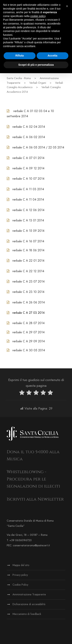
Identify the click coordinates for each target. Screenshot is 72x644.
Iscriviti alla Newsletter (35, 499)
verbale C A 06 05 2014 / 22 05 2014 (38, 147)
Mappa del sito (21, 565)
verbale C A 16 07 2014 (28, 241)
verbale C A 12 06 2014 (28, 210)
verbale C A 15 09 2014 (28, 231)
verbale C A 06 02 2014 (29, 137)
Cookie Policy (20, 585)
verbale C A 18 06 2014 (28, 250)
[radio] (22, 393)
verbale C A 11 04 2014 (28, 200)
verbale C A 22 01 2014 (28, 261)
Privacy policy (20, 575)
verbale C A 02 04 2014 (29, 127)
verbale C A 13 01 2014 (28, 220)
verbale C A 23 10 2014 (28, 292)
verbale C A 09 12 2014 (28, 168)
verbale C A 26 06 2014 (29, 302)
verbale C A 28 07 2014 (28, 323)
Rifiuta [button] (20, 56)
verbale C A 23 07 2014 (28, 282)
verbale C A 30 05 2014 (29, 350)
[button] (67, 6)
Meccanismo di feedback (27, 614)
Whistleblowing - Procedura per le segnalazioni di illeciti (33, 479)
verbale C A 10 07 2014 (28, 179)
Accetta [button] (53, 56)
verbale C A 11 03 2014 (28, 189)
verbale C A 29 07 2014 (28, 332)
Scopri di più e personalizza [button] (36, 65)
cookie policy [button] (38, 16)
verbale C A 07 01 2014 (28, 158)
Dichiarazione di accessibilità (29, 604)
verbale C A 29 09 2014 (29, 341)
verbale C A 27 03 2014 (28, 313)
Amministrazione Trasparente (29, 594)
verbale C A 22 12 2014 (28, 271)
